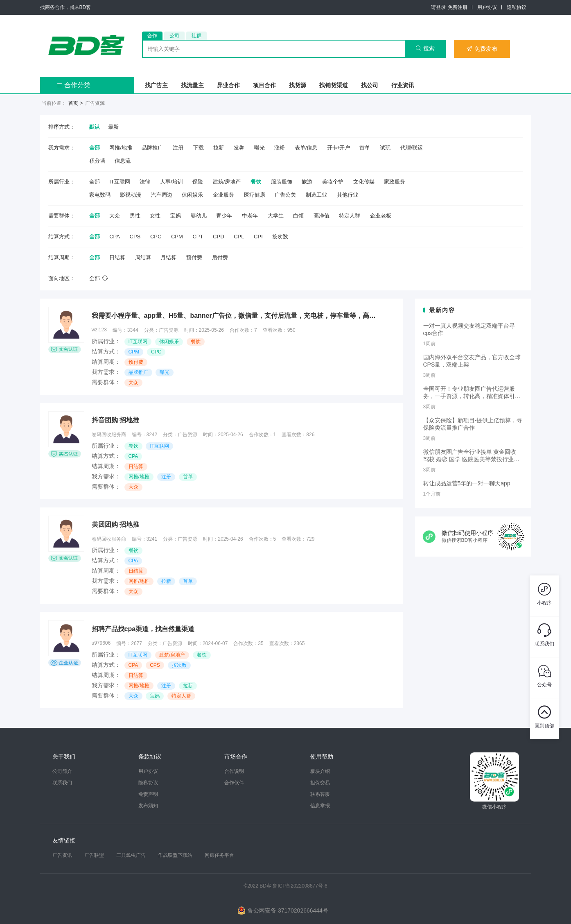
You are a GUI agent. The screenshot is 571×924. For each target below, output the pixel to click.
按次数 (280, 237)
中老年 (250, 216)
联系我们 (62, 783)
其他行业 (348, 195)
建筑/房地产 (227, 182)
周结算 (143, 257)
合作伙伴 (234, 783)
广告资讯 (62, 855)
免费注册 (458, 7)
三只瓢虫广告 (131, 855)
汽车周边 (162, 195)
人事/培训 (172, 182)
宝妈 (176, 216)
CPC (156, 237)
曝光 (260, 148)
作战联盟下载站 (175, 855)
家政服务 (395, 182)
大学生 (276, 216)
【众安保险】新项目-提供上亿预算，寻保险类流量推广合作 (473, 424)
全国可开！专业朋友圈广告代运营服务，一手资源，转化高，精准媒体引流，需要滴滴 (469, 393)
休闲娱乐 (192, 195)
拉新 (219, 148)
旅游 (307, 182)
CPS (135, 237)
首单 (365, 148)
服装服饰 (282, 182)
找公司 (370, 85)
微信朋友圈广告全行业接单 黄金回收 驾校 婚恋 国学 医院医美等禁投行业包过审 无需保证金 (472, 456)
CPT (198, 237)
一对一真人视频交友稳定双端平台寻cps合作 (469, 329)
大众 (115, 216)
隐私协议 (517, 7)
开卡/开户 (339, 148)
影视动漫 (131, 195)
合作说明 (234, 771)
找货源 (298, 85)
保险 (198, 182)
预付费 (194, 257)
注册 (178, 148)
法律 (145, 182)
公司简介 (62, 771)
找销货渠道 (334, 85)
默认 (95, 127)
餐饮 (256, 182)
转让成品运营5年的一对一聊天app (467, 483)
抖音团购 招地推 (115, 420)
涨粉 (280, 148)
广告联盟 (94, 855)
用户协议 (487, 7)
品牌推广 (152, 148)
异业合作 (228, 85)
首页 (73, 103)
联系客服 (320, 794)
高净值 (322, 216)
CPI (258, 237)
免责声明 (148, 794)
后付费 (220, 257)
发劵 (239, 148)
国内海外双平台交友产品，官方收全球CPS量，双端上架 (472, 361)
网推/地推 (121, 148)
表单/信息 (306, 148)
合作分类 (73, 85)
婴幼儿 (199, 216)
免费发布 (482, 49)
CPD (218, 237)
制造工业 (316, 195)
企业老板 (381, 216)
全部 (95, 148)
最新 (113, 127)
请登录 (438, 7)
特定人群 (350, 216)
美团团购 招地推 (115, 524)
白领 (298, 216)
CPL (239, 237)
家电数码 (100, 195)
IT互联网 (120, 182)
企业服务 (223, 195)
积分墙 (97, 161)
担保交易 (320, 783)
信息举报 (320, 806)
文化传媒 (364, 182)
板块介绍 (320, 771)
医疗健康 (255, 195)
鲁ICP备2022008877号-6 (300, 886)
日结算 (117, 257)
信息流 (123, 161)
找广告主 (156, 85)
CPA (115, 237)
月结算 (168, 257)
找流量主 (192, 85)
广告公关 (285, 195)
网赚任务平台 (219, 855)
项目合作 (264, 85)
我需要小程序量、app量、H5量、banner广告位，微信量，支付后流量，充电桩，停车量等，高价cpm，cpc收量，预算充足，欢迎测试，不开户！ (235, 316)
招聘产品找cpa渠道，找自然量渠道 (143, 629)
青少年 (224, 216)
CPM (177, 237)
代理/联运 (412, 148)
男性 (135, 216)
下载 (199, 148)
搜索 (425, 48)
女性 (155, 216)
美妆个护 (333, 182)
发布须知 (148, 806)
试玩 (385, 148)
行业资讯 (403, 85)
